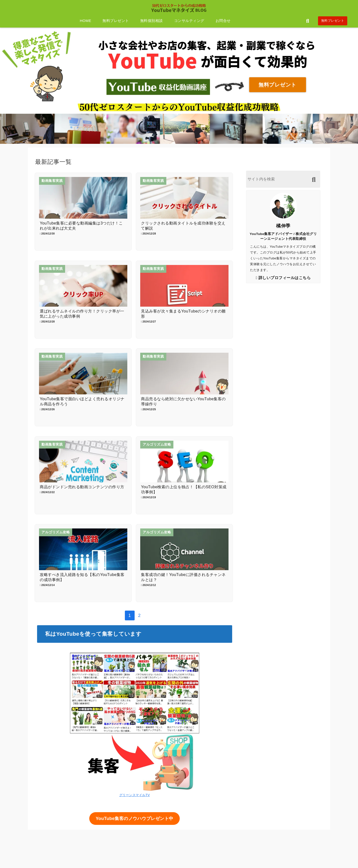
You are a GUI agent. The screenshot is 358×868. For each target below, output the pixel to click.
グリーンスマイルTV (135, 795)
